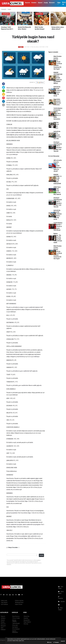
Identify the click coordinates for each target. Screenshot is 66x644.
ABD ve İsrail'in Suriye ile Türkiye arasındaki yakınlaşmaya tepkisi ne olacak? (58, 166)
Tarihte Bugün (16, 623)
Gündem (34, 3)
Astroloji (26, 624)
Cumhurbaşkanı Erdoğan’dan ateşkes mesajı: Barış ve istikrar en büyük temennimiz (58, 114)
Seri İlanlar (15, 627)
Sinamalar (15, 625)
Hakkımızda (4, 601)
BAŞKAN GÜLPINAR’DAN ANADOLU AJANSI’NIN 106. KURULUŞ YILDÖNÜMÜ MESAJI (58, 78)
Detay (49, 642)
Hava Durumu (16, 616)
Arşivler (61, 602)
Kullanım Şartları (19, 601)
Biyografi (3, 626)
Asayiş (46, 3)
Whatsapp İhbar (19, 602)
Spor (2, 628)
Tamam (56, 642)
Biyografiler (27, 620)
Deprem (27, 3)
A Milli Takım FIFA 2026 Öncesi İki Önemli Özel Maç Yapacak (57, 191)
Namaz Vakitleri (14, 621)
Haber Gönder (19, 604)
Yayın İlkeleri (4, 602)
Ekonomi (52, 3)
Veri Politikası (4, 604)
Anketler (26, 618)
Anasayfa (4, 9)
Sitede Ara (27, 616)
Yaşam (9, 9)
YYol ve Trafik (16, 618)
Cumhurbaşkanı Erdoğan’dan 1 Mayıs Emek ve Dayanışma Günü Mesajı (58, 226)
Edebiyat (3, 630)
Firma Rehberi (16, 629)
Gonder (42, 555)
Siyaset (40, 3)
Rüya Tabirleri (27, 622)
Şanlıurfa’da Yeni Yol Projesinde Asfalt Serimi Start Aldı (57, 135)
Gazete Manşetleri (15, 632)
